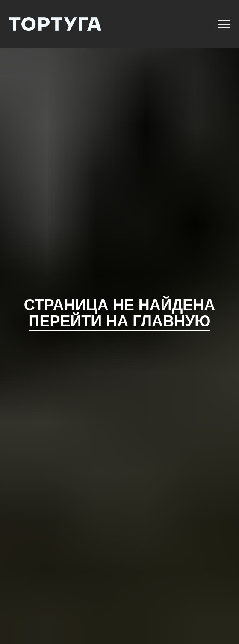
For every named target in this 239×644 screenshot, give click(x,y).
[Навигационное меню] (224, 24)
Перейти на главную (120, 321)
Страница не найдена (120, 305)
